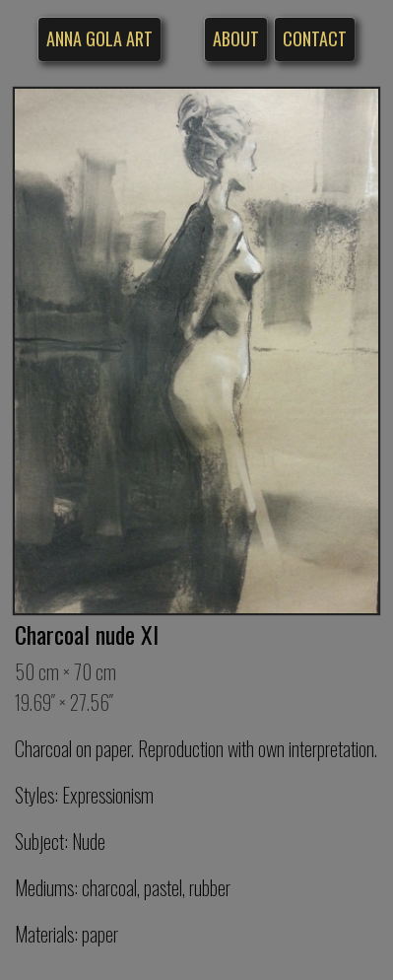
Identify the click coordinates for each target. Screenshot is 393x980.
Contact (315, 38)
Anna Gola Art (99, 38)
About (236, 38)
